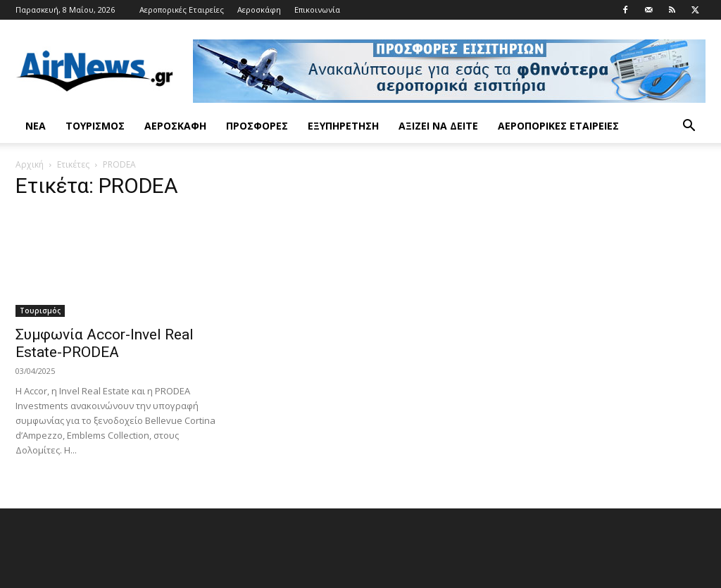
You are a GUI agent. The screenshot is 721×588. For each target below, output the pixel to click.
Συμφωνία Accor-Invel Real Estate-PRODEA (105, 343)
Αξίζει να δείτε (438, 126)
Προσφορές (257, 126)
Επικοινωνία (317, 10)
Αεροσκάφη (259, 10)
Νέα (36, 126)
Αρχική (30, 164)
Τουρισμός (95, 126)
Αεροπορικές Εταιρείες (182, 10)
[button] (689, 127)
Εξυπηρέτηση (343, 126)
